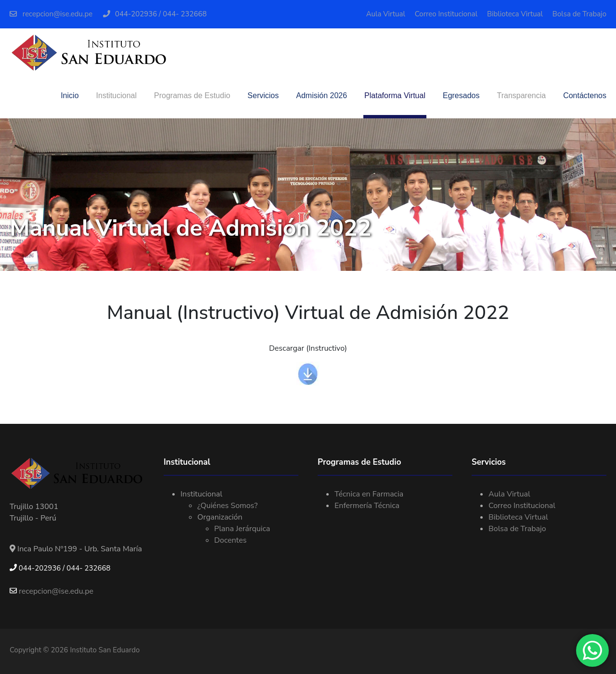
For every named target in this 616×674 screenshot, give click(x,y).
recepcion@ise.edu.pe (51, 14)
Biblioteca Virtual (515, 14)
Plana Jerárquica (242, 529)
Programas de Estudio (192, 95)
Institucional (117, 95)
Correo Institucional (446, 14)
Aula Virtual (386, 14)
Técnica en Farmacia (369, 494)
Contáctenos (585, 95)
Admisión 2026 (321, 95)
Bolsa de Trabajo (579, 14)
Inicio (70, 95)
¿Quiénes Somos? (227, 506)
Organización (220, 517)
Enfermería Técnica (367, 506)
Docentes (230, 540)
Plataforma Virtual (395, 95)
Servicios (263, 95)
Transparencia (521, 95)
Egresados (461, 95)
